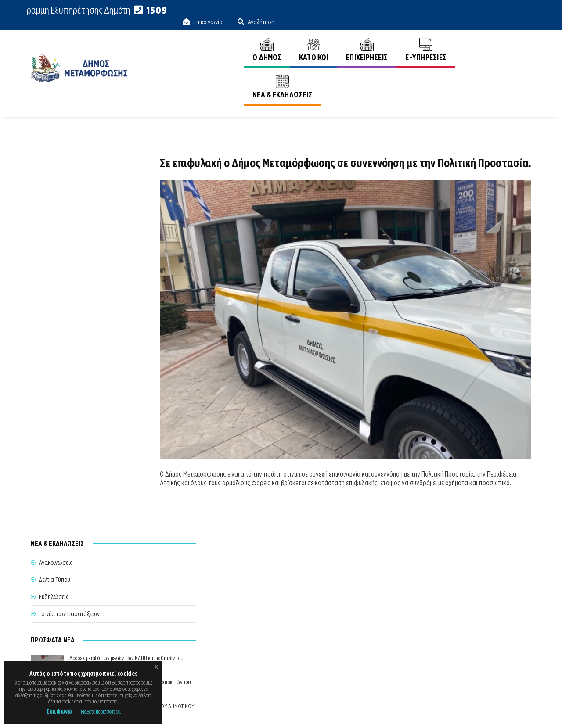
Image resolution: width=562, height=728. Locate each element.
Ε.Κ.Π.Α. (438, 711)
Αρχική (475, 74)
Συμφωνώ (59, 711)
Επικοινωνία (464, 11)
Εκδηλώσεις (53, 206)
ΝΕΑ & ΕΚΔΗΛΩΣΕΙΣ (493, 38)
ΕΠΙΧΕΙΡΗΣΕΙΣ (365, 38)
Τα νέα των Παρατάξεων (69, 223)
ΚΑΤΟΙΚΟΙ (312, 38)
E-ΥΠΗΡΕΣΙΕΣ (425, 38)
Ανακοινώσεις (515, 74)
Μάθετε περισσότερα (101, 712)
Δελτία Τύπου (54, 189)
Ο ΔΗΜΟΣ (265, 38)
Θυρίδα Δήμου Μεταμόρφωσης (273, 652)
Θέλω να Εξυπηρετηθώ (282, 635)
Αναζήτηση (517, 11)
